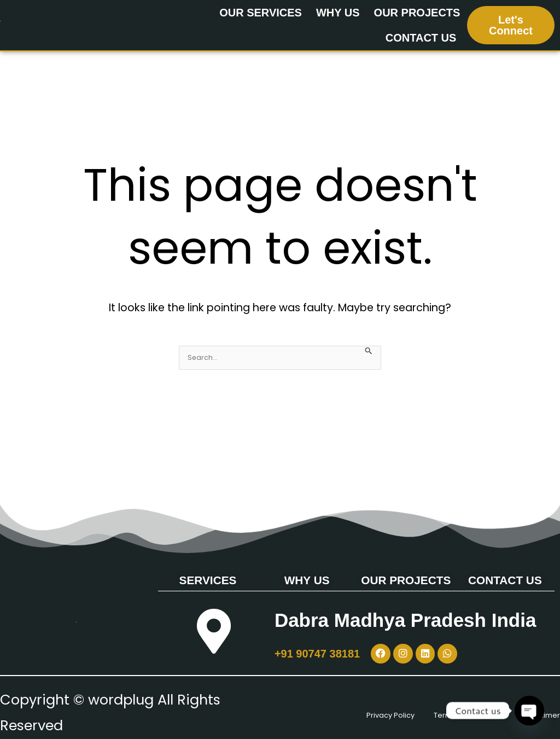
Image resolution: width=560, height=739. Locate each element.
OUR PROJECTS (417, 13)
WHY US (338, 13)
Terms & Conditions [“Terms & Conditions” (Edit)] (480, 700)
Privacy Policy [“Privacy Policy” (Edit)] (346, 700)
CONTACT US (421, 38)
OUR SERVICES (261, 13)
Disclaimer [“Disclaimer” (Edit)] (523, 725)
